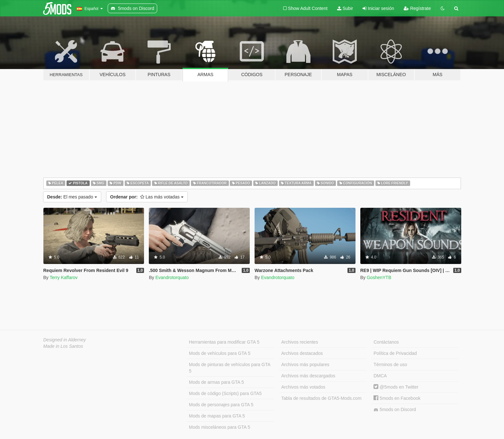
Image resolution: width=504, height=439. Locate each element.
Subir (345, 8)
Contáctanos (386, 342)
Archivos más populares (305, 364)
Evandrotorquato (172, 277)
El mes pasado (72, 197)
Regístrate (417, 8)
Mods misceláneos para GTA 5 (220, 427)
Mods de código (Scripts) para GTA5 (225, 393)
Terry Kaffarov (63, 277)
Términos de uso (390, 364)
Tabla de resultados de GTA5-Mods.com (321, 398)
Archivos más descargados (308, 376)
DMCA (380, 376)
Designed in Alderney (65, 340)
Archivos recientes (300, 342)
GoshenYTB (379, 277)
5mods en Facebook (397, 398)
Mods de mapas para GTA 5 (217, 416)
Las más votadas (147, 197)
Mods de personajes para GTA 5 (221, 405)
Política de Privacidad (395, 353)
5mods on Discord (395, 410)
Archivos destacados (302, 353)
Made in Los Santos (63, 346)
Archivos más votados (303, 387)
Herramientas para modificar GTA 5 (224, 342)
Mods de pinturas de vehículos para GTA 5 (230, 368)
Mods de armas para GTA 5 (216, 382)
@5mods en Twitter (396, 387)
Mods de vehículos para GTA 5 (220, 353)
